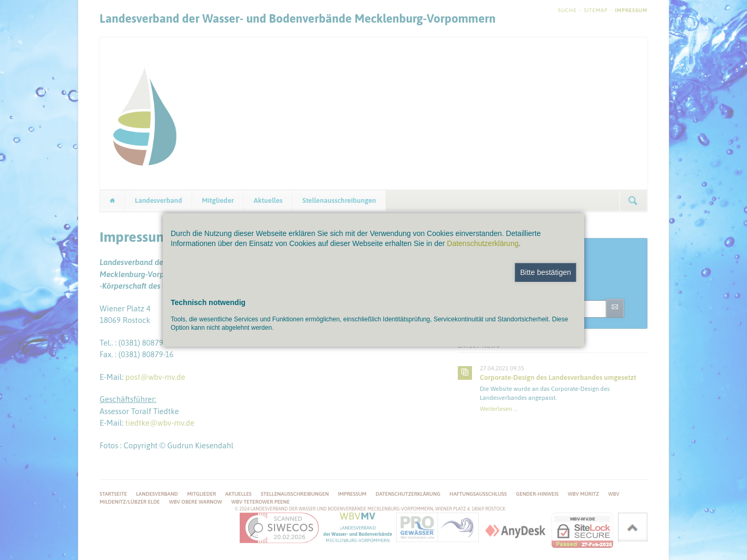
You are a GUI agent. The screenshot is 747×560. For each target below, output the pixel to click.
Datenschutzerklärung (483, 243)
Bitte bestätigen (545, 272)
